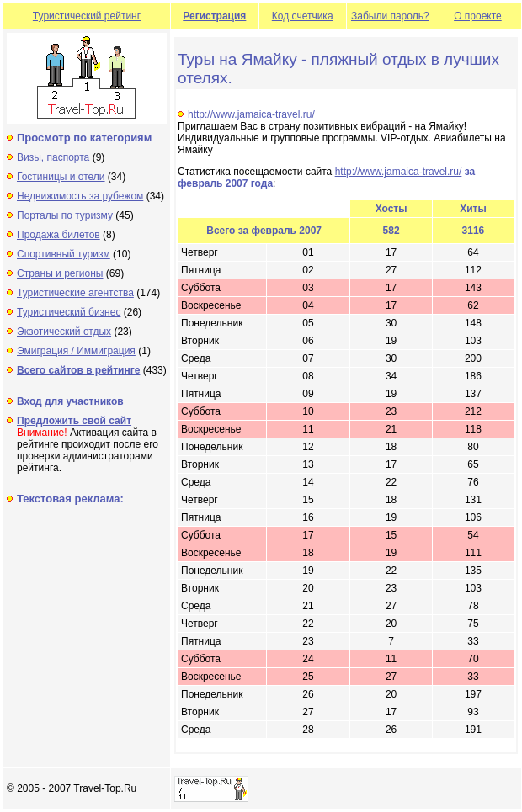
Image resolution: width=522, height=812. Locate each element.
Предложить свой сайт (74, 421)
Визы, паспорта (53, 157)
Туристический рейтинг (87, 16)
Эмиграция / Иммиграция (76, 351)
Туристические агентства (75, 293)
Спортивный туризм (64, 254)
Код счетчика (303, 16)
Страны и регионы (60, 273)
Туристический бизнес (69, 312)
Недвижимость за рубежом (80, 196)
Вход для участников (70, 401)
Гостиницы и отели (61, 177)
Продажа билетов (59, 235)
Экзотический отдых (64, 332)
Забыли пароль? (390, 16)
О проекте (478, 16)
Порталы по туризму (65, 215)
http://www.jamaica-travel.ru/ (251, 114)
